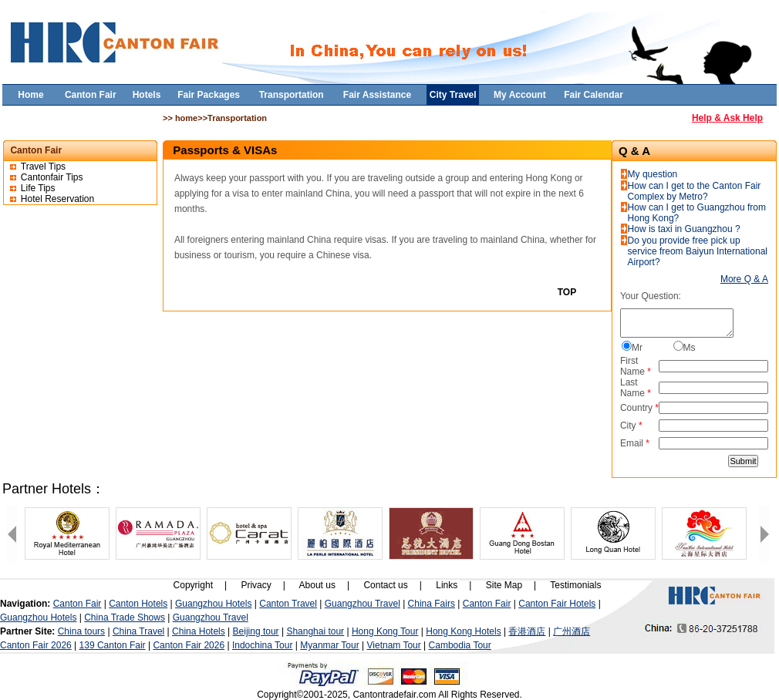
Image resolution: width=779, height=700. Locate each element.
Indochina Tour (263, 645)
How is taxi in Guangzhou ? (684, 229)
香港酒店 (527, 631)
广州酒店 (572, 631)
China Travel (138, 631)
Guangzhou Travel (363, 604)
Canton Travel (288, 604)
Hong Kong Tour (385, 631)
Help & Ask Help (727, 118)
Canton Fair (78, 604)
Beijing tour (256, 631)
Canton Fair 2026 (36, 645)
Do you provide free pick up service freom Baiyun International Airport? (698, 251)
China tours (81, 631)
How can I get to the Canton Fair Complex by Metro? (695, 191)
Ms (690, 348)
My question (653, 174)
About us (317, 585)
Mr (637, 348)
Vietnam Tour (394, 645)
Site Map (504, 585)
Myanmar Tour (329, 645)
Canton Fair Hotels (557, 604)
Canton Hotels (138, 604)
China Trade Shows (125, 618)
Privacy (256, 585)
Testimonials (575, 585)
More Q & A (744, 279)
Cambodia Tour (460, 645)
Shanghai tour (315, 631)
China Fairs (432, 604)
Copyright (193, 585)
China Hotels (199, 631)
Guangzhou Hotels (213, 604)
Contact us (385, 585)
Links (447, 585)
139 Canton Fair (113, 645)
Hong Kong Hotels (463, 631)
